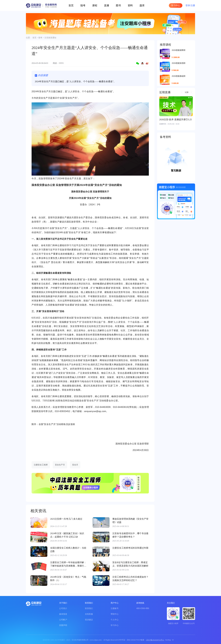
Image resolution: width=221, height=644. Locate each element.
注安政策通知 (50, 38)
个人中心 (115, 620)
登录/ (188, 5)
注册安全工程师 (41, 465)
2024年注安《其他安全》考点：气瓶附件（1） (68, 579)
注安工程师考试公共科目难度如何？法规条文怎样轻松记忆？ (130, 579)
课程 (95, 5)
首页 (71, 5)
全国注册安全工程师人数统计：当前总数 (68, 550)
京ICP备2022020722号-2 (155, 640)
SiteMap (168, 640)
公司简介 (63, 608)
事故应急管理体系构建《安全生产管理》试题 (130, 521)
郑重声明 (63, 625)
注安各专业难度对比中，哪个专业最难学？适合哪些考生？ (130, 535)
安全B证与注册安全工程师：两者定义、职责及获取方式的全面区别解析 (130, 564)
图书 (118, 5)
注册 (193, 5)
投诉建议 (89, 620)
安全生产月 (60, 465)
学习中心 (176, 5)
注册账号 (115, 608)
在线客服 (89, 614)
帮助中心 (115, 614)
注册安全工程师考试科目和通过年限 (130, 548)
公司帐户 (63, 620)
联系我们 (89, 608)
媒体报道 (63, 614)
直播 (107, 5)
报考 (83, 5)
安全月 (75, 465)
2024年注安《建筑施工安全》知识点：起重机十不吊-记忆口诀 (67, 535)
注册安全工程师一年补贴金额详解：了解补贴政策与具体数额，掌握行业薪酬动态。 (68, 564)
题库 (142, 5)
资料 (130, 5)
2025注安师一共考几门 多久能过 (66, 519)
